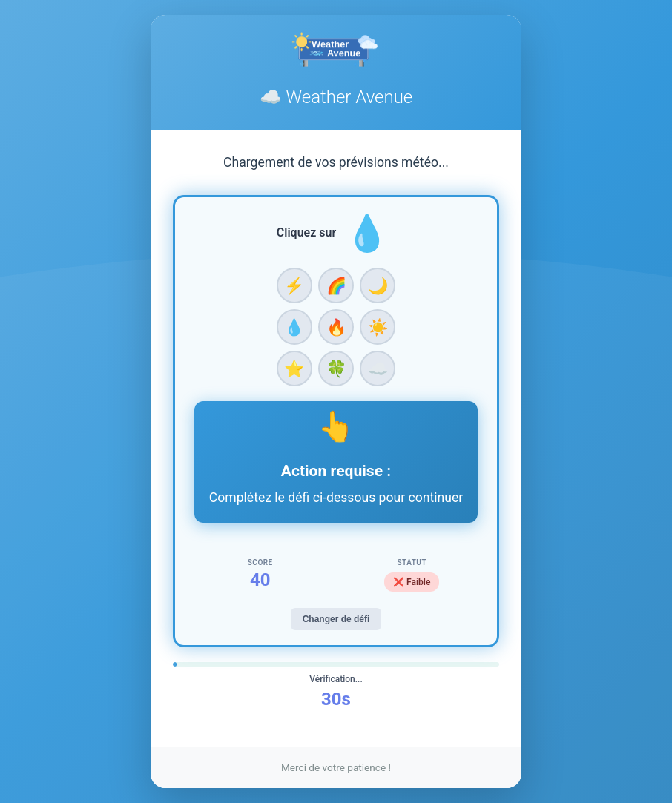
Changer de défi (336, 619)
